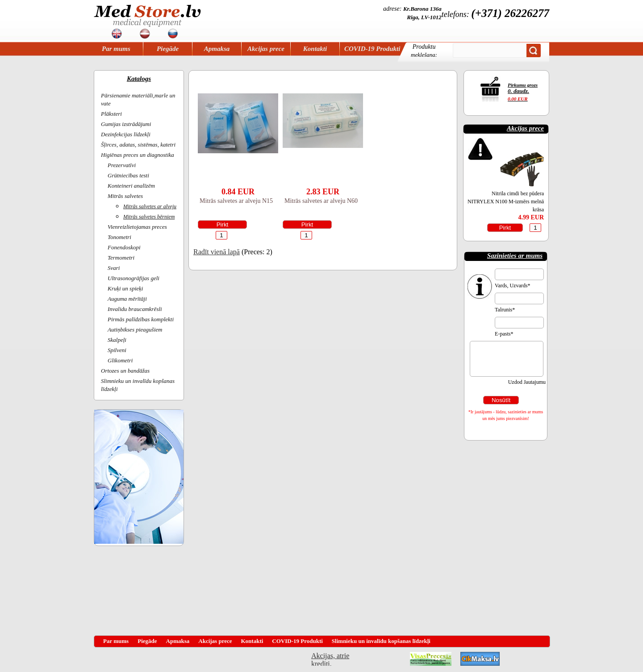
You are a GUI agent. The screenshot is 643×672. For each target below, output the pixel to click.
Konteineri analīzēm (131, 186)
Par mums (116, 49)
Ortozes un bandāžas (125, 371)
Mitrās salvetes (125, 196)
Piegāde (168, 49)
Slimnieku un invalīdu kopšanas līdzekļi (381, 641)
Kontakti (315, 49)
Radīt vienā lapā (217, 252)
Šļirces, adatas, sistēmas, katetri (138, 145)
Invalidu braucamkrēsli (135, 309)
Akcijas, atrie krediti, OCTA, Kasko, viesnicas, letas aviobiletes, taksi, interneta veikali (330, 659)
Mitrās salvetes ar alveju (150, 206)
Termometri (121, 258)
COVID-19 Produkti (372, 49)
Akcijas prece (266, 49)
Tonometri (119, 237)
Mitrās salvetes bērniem (149, 217)
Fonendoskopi (124, 247)
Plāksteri (111, 114)
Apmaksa (217, 49)
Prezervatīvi (122, 165)
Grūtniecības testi (128, 175)
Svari (114, 268)
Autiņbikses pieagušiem (135, 330)
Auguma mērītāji (127, 299)
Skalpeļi (117, 340)
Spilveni (117, 350)
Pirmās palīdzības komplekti (141, 319)
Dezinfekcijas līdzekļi (126, 134)
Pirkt (223, 225)
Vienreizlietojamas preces (137, 227)
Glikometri (120, 360)
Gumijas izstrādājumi (126, 124)
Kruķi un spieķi (125, 288)
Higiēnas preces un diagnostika (138, 155)
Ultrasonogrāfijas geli (134, 278)
